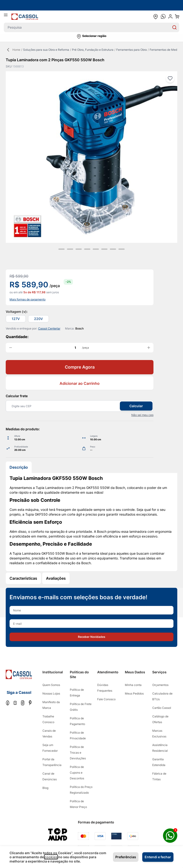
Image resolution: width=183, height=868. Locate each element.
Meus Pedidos (134, 693)
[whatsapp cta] (163, 16)
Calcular (136, 406)
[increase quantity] (149, 348)
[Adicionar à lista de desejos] (170, 78)
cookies (51, 857)
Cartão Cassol (162, 708)
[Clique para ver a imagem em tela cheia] (91, 157)
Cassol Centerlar (49, 328)
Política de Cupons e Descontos (77, 773)
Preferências (126, 857)
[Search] (174, 27)
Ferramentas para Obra (132, 50)
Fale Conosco (106, 699)
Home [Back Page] (13, 50)
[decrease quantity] (10, 348)
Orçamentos (160, 685)
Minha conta (133, 685)
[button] (91, 36)
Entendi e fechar (158, 857)
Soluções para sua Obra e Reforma (46, 50)
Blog (45, 788)
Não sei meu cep (142, 415)
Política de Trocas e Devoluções (78, 753)
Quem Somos (51, 685)
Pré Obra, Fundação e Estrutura (93, 50)
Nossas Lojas (51, 693)
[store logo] (25, 17)
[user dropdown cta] (170, 16)
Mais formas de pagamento (28, 299)
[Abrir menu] (8, 16)
